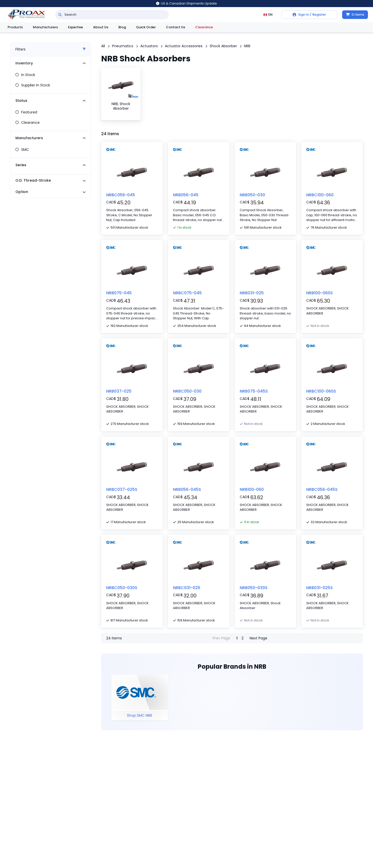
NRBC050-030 (187, 391)
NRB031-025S (320, 588)
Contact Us (175, 27)
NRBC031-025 (187, 588)
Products (15, 27)
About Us (101, 27)
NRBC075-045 (187, 293)
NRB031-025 (252, 293)
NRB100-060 (252, 489)
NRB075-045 (119, 293)
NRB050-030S (254, 588)
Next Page (258, 638)
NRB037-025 (119, 391)
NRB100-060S (320, 293)
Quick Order (146, 27)
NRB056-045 (186, 195)
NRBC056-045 (121, 195)
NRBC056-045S (322, 489)
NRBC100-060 (320, 195)
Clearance (204, 27)
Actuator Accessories (184, 46)
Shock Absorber (223, 46)
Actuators (149, 46)
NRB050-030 (252, 195)
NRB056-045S (187, 489)
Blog (122, 27)
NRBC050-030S (122, 588)
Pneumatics (123, 46)
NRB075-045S (254, 391)
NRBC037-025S (122, 489)
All (103, 46)
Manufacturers (45, 27)
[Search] (60, 15)
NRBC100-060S (321, 391)
